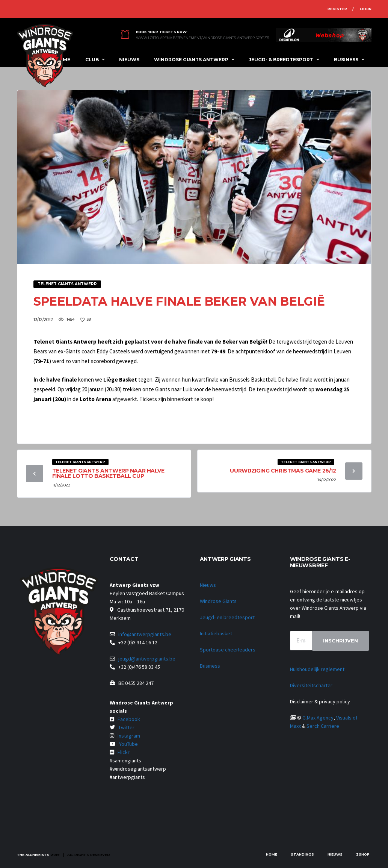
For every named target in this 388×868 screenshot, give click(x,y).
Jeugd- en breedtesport (227, 617)
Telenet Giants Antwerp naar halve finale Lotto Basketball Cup (108, 473)
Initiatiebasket (216, 633)
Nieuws (129, 60)
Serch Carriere (323, 726)
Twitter (126, 727)
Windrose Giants (218, 601)
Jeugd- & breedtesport (281, 60)
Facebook (129, 719)
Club (92, 60)
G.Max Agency (318, 718)
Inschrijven (340, 641)
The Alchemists (33, 855)
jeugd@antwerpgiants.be (147, 659)
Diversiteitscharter (311, 685)
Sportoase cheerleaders (228, 650)
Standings (302, 854)
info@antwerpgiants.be (145, 634)
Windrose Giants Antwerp (191, 60)
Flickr (124, 752)
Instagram (129, 736)
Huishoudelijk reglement (317, 669)
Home (272, 854)
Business (346, 60)
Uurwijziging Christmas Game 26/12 (283, 471)
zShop (363, 854)
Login (366, 9)
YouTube (128, 744)
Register (337, 9)
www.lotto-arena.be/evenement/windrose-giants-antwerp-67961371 (203, 38)
